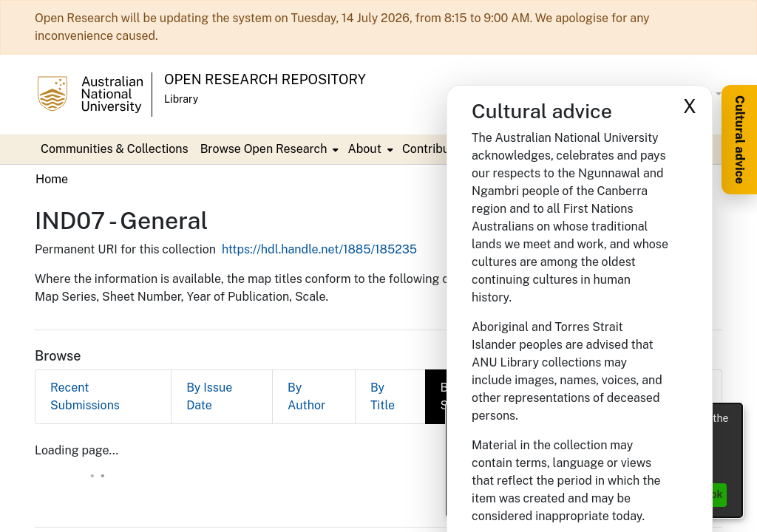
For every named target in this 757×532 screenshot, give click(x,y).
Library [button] (181, 99)
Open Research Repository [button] (265, 79)
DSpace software (287, 487)
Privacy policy (322, 503)
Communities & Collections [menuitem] (115, 149)
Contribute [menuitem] (230, 149)
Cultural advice (740, 140)
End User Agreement (418, 503)
